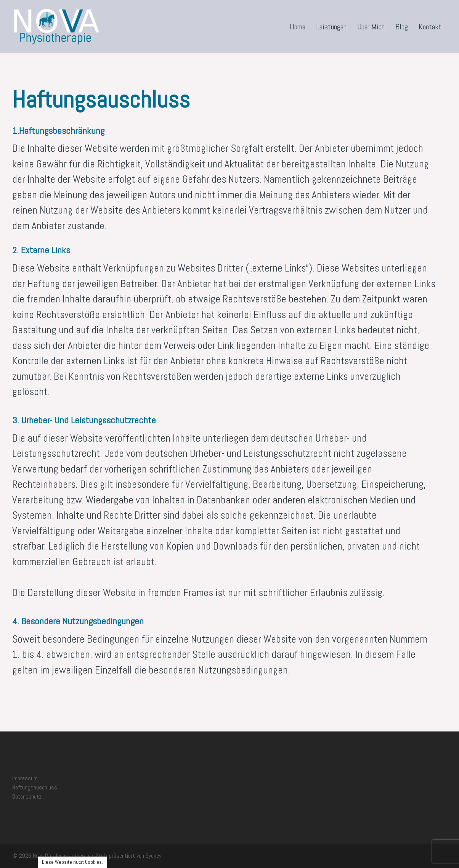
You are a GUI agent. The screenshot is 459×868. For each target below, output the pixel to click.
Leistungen (331, 27)
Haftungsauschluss (35, 787)
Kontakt (430, 27)
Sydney (153, 856)
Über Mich (371, 27)
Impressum (25, 778)
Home (298, 27)
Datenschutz (27, 796)
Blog (402, 27)
